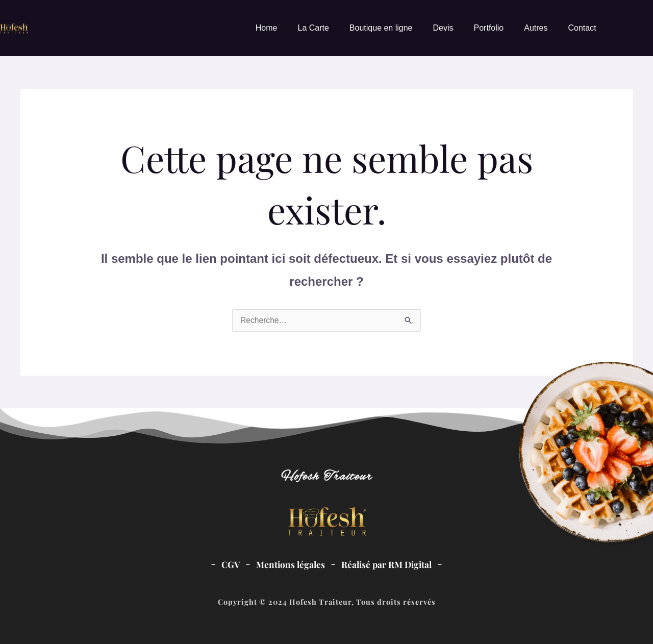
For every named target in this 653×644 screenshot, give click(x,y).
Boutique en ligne (381, 28)
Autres (536, 28)
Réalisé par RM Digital (387, 564)
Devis (443, 28)
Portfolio (489, 28)
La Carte (313, 28)
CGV (229, 564)
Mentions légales (290, 564)
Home (267, 28)
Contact (582, 28)
